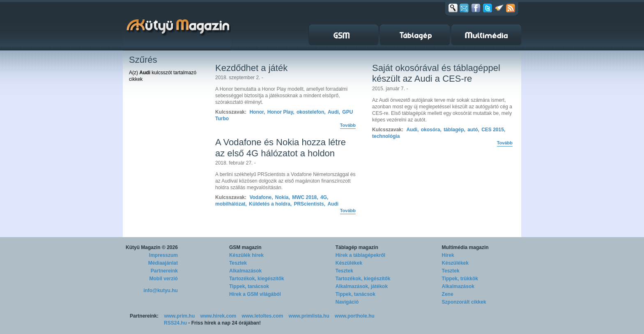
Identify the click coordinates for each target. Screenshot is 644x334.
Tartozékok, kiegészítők (257, 279)
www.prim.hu (179, 316)
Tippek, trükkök (460, 279)
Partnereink (164, 271)
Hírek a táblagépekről (360, 255)
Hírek (448, 255)
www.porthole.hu (355, 316)
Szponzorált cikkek (464, 302)
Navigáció (347, 302)
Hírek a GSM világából (255, 294)
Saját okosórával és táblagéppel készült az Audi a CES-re (436, 73)
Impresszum (163, 255)
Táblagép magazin (357, 247)
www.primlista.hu (309, 316)
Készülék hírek (246, 255)
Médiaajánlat (163, 263)
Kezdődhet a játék (251, 68)
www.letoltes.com (263, 316)
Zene (448, 294)
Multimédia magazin (465, 247)
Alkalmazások (245, 271)
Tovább (348, 125)
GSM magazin (245, 247)
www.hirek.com (218, 316)
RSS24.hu (175, 323)
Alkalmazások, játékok (362, 286)
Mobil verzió (164, 279)
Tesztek (238, 263)
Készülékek (349, 263)
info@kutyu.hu (161, 291)
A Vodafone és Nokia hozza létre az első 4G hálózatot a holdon (281, 148)
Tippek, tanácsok (249, 286)
